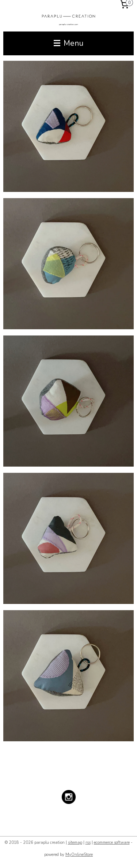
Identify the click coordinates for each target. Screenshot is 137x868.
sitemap (75, 843)
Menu (68, 43)
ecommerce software (112, 843)
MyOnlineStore (79, 855)
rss (88, 843)
